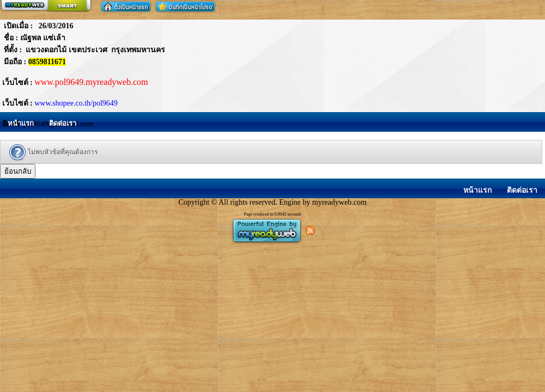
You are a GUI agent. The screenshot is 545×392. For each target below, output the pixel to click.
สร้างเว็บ (46, 6)
